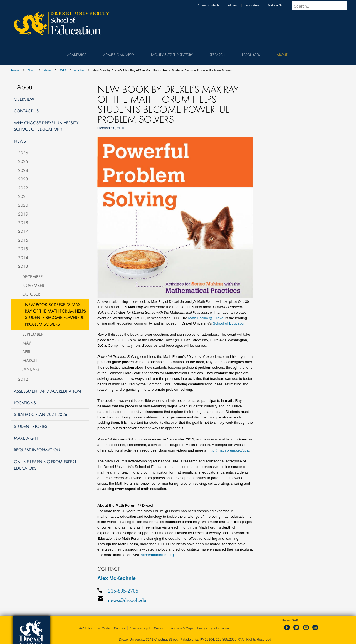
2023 (23, 179)
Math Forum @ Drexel (206, 318)
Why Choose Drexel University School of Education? (46, 126)
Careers (119, 628)
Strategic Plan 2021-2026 (41, 414)
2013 (63, 70)
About (32, 70)
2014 (23, 257)
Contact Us (26, 111)
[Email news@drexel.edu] (175, 600)
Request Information (37, 450)
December (33, 276)
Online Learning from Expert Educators (45, 465)
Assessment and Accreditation (47, 391)
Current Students (213, 5)
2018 (23, 222)
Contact (159, 628)
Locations (25, 403)
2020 (23, 205)
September (33, 334)
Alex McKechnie (117, 578)
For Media (103, 628)
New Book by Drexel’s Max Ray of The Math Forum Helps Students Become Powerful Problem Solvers (55, 314)
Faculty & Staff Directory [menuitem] (172, 55)
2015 (23, 249)
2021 (23, 196)
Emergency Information (213, 628)
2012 (23, 379)
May (27, 343)
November (33, 285)
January (31, 369)
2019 (23, 214)
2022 (23, 188)
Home (15, 70)
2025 (23, 161)
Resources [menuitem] (251, 55)
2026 (23, 153)
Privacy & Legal (139, 628)
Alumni (238, 5)
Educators (258, 5)
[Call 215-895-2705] (175, 591)
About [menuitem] (282, 55)
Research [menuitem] (217, 55)
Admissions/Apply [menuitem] (119, 55)
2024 (23, 170)
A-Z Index (86, 628)
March (29, 360)
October (31, 294)
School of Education (229, 323)
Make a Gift (281, 5)
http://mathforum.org (157, 555)
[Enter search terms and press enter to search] (322, 6)
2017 (23, 231)
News (47, 70)
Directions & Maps (181, 628)
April (27, 351)
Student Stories (31, 426)
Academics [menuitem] (77, 55)
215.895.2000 (226, 640)
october (79, 70)
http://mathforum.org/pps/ (229, 450)
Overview (24, 99)
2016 (23, 240)
